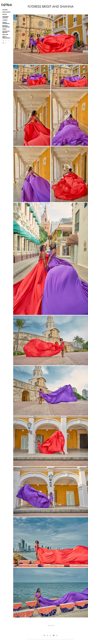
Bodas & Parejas (6, 12)
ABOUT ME (5, 35)
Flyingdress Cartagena (5, 17)
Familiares (5, 10)
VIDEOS (4, 29)
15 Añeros (5, 20)
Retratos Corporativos (6, 23)
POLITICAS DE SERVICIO (6, 32)
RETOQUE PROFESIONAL (6, 26)
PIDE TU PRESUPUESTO (6, 37)
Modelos (5, 14)
